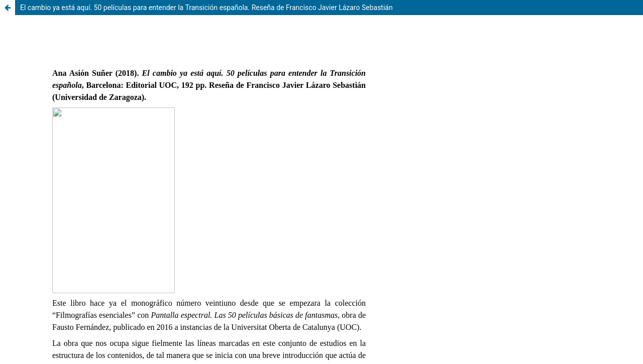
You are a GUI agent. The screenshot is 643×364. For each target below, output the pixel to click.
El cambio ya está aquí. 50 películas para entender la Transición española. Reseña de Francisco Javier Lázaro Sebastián (206, 8)
